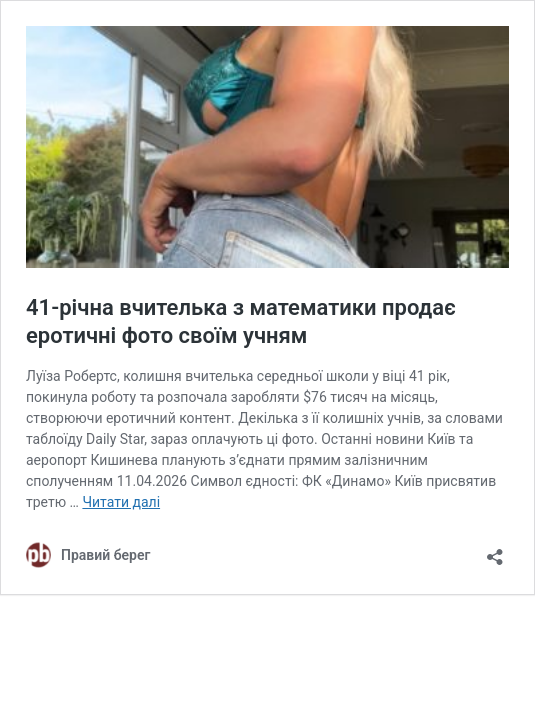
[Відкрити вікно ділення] (495, 550)
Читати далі (121, 502)
